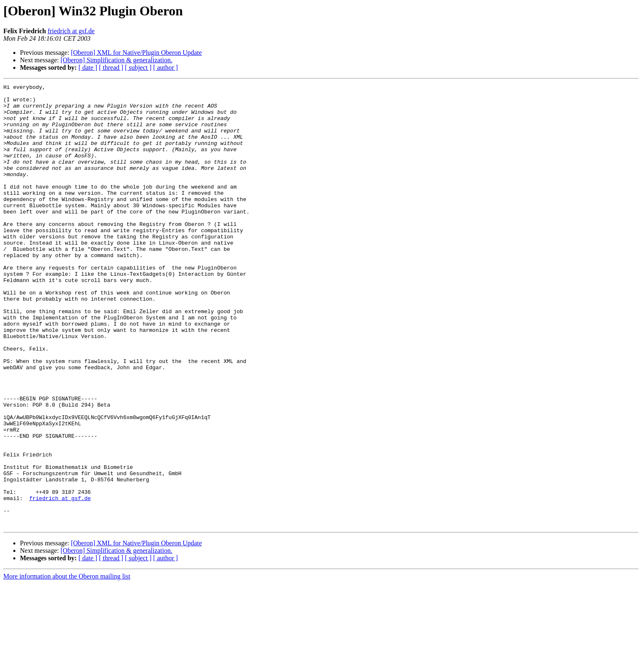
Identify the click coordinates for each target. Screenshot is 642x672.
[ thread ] (111, 67)
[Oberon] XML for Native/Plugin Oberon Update (136, 53)
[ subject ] (138, 67)
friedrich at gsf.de (71, 31)
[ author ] (166, 67)
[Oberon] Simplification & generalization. (116, 60)
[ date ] (88, 67)
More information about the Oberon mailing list (67, 665)
